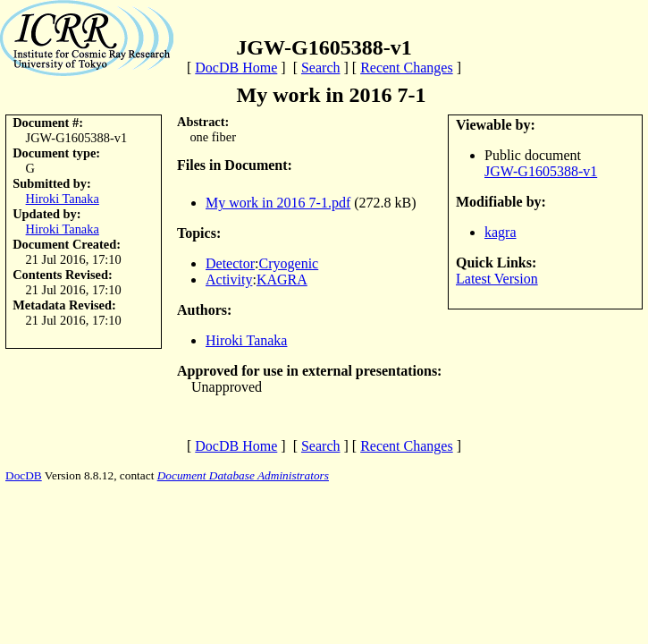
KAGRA (282, 280)
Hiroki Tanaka (63, 199)
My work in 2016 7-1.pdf (278, 203)
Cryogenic (289, 263)
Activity (229, 280)
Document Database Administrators (243, 475)
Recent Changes (407, 68)
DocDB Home (236, 68)
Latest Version (497, 279)
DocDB (24, 475)
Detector (230, 263)
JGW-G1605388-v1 (541, 171)
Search (321, 68)
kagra (501, 232)
